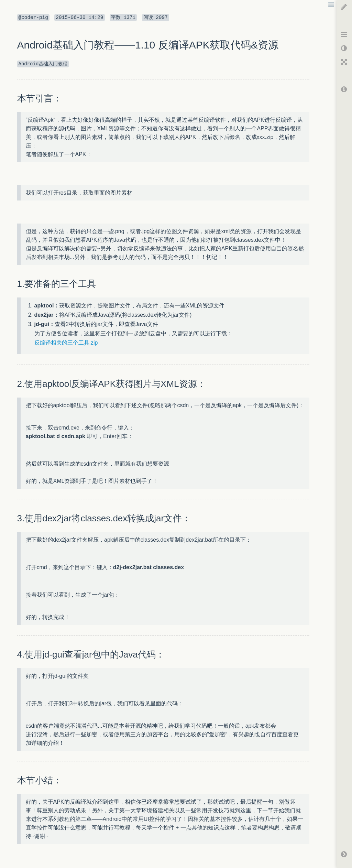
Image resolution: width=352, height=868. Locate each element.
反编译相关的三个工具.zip (66, 343)
